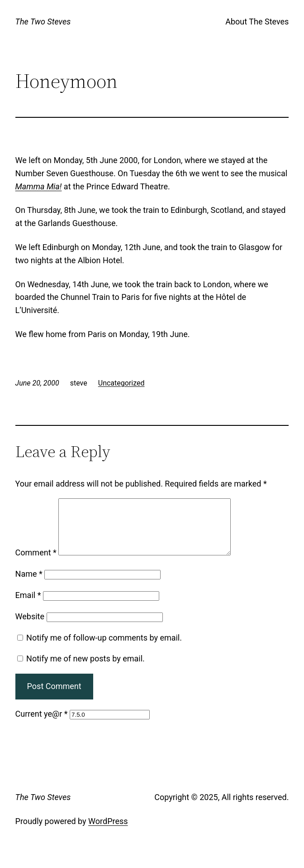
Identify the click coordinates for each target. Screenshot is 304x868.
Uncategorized (121, 383)
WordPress (108, 832)
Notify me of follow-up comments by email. (104, 649)
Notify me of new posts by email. (85, 669)
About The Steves (257, 22)
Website (30, 627)
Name (29, 585)
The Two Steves (43, 22)
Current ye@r (42, 725)
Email (28, 606)
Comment (36, 563)
